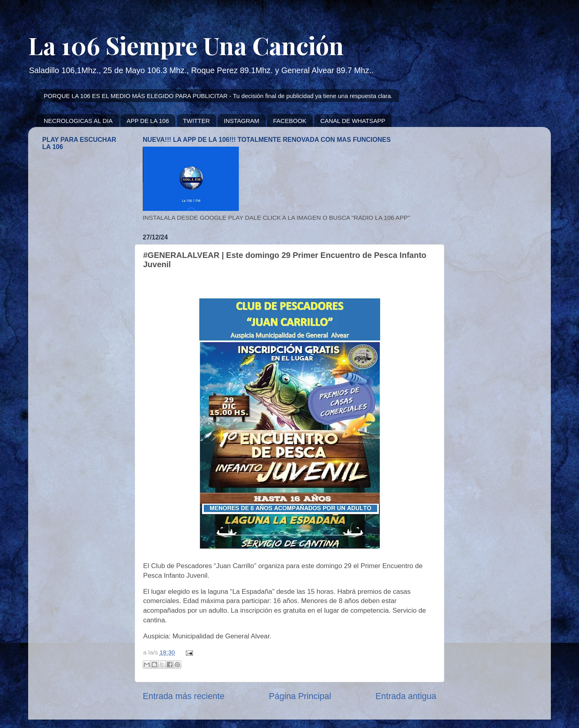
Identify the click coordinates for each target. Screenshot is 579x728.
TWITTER (196, 121)
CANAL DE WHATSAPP (353, 121)
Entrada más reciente (184, 696)
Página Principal (300, 696)
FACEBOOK (290, 121)
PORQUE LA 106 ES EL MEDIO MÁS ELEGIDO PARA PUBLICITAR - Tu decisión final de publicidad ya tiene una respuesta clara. (218, 96)
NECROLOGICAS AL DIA (78, 121)
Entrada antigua (406, 696)
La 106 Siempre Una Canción (186, 45)
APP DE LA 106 (148, 121)
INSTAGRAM (241, 121)
